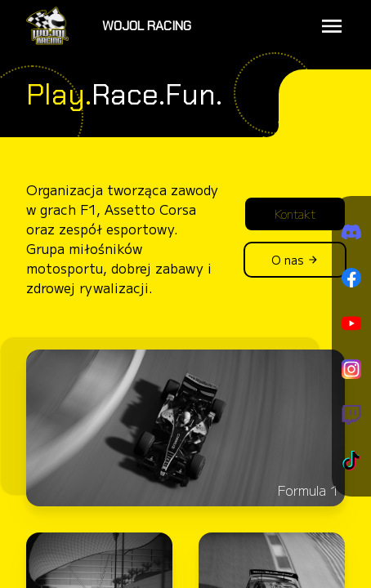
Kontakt (295, 214)
